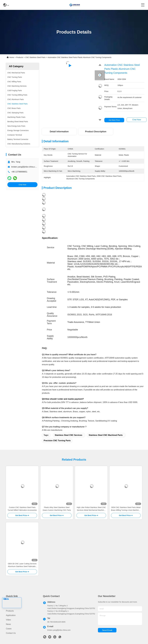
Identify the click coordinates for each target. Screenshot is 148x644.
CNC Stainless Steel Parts (35, 57)
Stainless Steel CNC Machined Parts (106, 435)
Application (11, 615)
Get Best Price (114, 120)
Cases (9, 629)
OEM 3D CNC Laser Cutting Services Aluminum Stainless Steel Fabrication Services (22, 565)
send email (107, 630)
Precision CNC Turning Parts (57, 441)
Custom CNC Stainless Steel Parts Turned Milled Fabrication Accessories (22, 509)
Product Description (96, 132)
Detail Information (59, 132)
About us (10, 606)
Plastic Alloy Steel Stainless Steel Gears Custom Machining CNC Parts (57, 509)
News (8, 624)
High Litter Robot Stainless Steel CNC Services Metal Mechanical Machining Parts (91, 509)
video (8, 620)
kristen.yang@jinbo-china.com (25, 167)
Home (12, 57)
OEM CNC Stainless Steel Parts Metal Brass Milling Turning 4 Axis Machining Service (126, 509)
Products (20, 57)
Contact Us (11, 633)
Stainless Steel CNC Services (68, 435)
